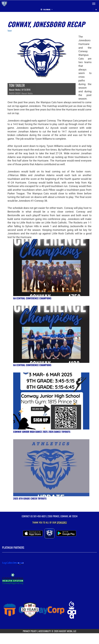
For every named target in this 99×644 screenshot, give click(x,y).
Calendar (47, 9)
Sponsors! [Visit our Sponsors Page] (62, 522)
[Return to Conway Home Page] (4, 4)
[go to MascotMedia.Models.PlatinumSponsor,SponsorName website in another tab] (49, 563)
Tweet (10, 31)
